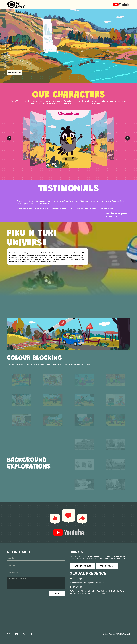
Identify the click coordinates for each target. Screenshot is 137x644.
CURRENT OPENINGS (82, 566)
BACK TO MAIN (15, 72)
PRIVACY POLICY (107, 566)
